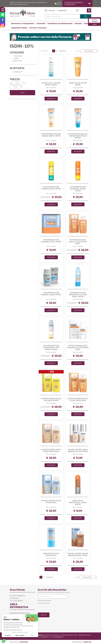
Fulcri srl (87, 642)
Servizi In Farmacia (38, 28)
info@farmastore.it (85, 635)
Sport (86, 23)
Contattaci (14, 598)
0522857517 (45, 637)
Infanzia (78, 23)
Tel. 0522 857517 (17, 601)
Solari (16, 58)
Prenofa (24, 642)
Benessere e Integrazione (23, 23)
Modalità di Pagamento (20, 613)
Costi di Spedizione (18, 616)
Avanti (62, 51)
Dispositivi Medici (19, 28)
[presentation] (51, 608)
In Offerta (17, 72)
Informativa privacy (44, 601)
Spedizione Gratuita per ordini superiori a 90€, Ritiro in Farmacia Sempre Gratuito (29, 3)
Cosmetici (41, 23)
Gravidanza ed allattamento (60, 23)
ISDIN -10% (17, 61)
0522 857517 (60, 3)
